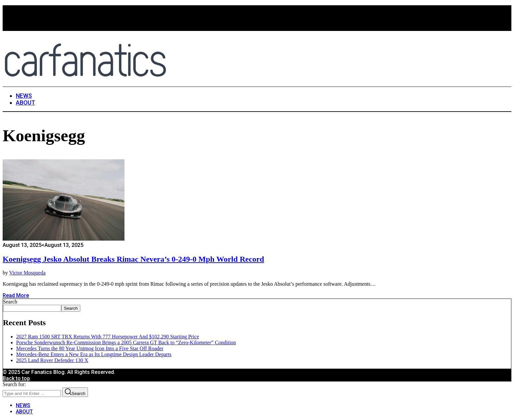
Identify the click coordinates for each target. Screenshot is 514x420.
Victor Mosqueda (27, 273)
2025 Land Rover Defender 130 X (52, 360)
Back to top (16, 378)
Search (10, 302)
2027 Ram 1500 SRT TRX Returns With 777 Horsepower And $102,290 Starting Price (108, 337)
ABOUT (24, 412)
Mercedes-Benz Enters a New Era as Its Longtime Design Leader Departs (94, 354)
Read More (16, 295)
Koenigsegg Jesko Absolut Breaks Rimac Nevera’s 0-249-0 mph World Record (133, 259)
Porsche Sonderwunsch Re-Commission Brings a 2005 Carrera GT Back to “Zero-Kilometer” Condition (126, 342)
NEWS (23, 405)
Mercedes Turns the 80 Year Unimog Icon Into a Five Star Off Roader (90, 348)
